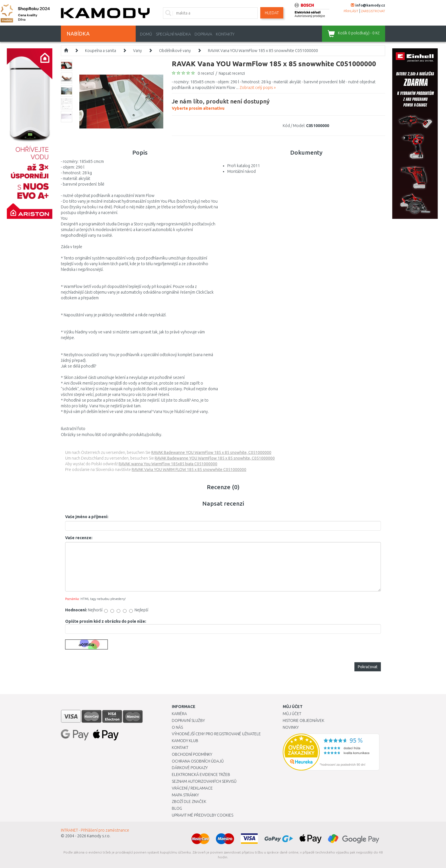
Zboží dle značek (189, 801)
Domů (146, 34)
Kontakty (225, 34)
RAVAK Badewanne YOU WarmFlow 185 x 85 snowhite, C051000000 (211, 452)
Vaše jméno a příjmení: (87, 517)
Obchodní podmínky (192, 754)
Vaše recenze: (79, 538)
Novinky (291, 727)
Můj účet (292, 714)
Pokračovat (368, 667)
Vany (138, 51)
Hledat (272, 13)
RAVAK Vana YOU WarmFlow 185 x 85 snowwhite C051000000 (263, 51)
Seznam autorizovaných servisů (204, 781)
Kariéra (179, 714)
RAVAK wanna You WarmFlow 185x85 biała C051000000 (168, 464)
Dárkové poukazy (190, 768)
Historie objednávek (303, 720)
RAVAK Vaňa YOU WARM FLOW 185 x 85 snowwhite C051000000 (189, 470)
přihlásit (351, 11)
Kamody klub (185, 741)
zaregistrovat (373, 11)
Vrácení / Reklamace (192, 788)
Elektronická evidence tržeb (201, 774)
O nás (177, 727)
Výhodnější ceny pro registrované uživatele (216, 734)
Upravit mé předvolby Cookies (203, 815)
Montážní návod (241, 171)
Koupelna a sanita (101, 51)
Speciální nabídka (173, 34)
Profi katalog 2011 (244, 166)
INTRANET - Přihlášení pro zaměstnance (95, 830)
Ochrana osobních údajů (198, 761)
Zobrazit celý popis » (258, 88)
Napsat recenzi (232, 73)
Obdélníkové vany (175, 51)
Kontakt (180, 747)
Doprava (203, 34)
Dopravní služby (188, 720)
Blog (177, 808)
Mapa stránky (185, 795)
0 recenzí (206, 73)
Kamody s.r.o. (99, 836)
